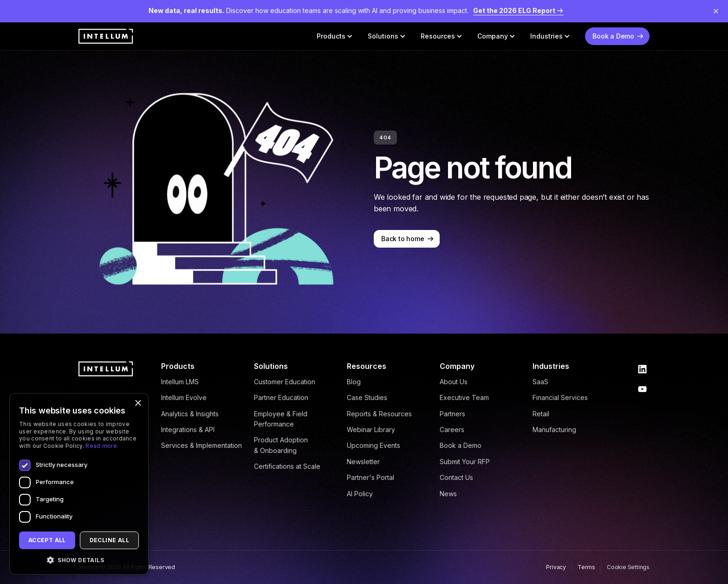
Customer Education (285, 382)
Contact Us (456, 477)
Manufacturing (554, 430)
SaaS (540, 382)
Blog (354, 382)
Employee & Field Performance (281, 419)
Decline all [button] (109, 540)
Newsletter (363, 462)
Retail (541, 414)
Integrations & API (188, 430)
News (448, 494)
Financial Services (560, 397)
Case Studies (367, 397)
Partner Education (281, 397)
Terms (586, 567)
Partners (452, 414)
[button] (335, 36)
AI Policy (360, 494)
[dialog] (79, 484)
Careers (452, 430)
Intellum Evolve (184, 397)
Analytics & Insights (190, 414)
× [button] (138, 404)
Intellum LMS (180, 382)
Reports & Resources (379, 414)
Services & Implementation (201, 445)
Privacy (556, 567)
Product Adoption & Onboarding (281, 445)
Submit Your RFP (465, 462)
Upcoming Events (374, 445)
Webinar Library (371, 430)
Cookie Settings (628, 567)
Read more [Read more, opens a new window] (101, 446)
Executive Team (464, 397)
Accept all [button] (47, 540)
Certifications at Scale (287, 466)
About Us (454, 382)
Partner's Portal (370, 477)
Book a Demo (461, 445)
